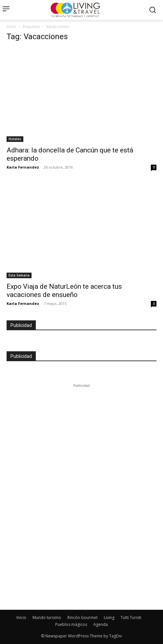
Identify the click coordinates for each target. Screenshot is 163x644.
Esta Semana (19, 275)
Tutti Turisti (131, 617)
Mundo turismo (47, 617)
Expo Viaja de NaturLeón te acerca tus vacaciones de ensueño (64, 291)
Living (109, 617)
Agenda (101, 624)
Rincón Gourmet (82, 617)
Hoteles (15, 139)
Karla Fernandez (23, 167)
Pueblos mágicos (71, 624)
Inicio (12, 27)
